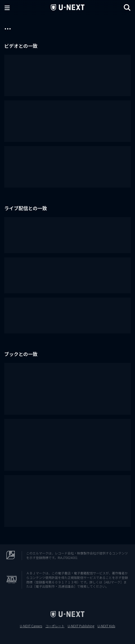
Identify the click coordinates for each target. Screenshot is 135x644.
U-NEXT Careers (31, 626)
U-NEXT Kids (106, 626)
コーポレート (55, 626)
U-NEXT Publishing (81, 626)
